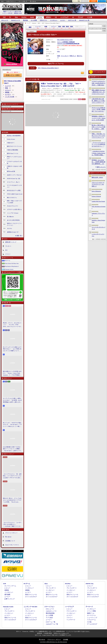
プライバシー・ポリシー (54, 639)
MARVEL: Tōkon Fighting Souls (98, 221)
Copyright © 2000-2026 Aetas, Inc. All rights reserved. (53, 642)
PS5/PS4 (24, 17)
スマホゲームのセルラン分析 (14, 162)
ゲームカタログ (92, 624)
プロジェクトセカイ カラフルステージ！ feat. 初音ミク (98, 184)
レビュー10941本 (7, 13)
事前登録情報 (50, 613)
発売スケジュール (31, 595)
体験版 (7, 92)
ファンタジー (65, 56)
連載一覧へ (20, 236)
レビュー (8, 90)
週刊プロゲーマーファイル (14, 146)
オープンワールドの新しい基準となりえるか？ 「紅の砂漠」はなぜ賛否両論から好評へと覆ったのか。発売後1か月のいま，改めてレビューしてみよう (12, 400)
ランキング (102, 1)
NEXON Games (62, 44)
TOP (4, 17)
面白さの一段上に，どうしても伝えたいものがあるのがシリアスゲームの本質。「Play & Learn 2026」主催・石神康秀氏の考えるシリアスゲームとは (12, 500)
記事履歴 (93, 1)
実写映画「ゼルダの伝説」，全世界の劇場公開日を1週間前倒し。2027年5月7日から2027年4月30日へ (98, 162)
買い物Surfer (10, 217)
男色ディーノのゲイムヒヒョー (14, 158)
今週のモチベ (11, 143)
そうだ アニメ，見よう (13, 182)
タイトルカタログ (31, 597)
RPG (59, 51)
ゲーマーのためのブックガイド (14, 186)
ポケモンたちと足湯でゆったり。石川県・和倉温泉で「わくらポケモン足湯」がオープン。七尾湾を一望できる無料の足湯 (98, 110)
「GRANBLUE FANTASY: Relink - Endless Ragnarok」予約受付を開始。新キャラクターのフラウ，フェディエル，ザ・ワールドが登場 (98, 153)
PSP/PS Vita (90, 584)
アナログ (80, 17)
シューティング (92, 618)
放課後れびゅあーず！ (13, 232)
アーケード (89, 607)
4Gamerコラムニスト (13, 206)
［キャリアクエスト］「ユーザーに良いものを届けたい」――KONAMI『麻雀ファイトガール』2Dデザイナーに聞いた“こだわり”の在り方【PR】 (12, 525)
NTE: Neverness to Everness (99, 207)
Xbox (16, 17)
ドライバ (8, 254)
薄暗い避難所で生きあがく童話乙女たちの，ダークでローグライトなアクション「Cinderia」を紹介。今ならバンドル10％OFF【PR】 (98, 92)
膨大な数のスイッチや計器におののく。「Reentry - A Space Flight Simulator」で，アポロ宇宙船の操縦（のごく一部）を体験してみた (12, 373)
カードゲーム (91, 615)
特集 (6, 88)
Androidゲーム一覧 (84, 20)
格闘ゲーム (91, 613)
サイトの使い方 (23, 1)
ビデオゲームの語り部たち (14, 209)
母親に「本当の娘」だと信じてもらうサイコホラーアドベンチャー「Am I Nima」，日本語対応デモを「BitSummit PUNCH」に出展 (99, 136)
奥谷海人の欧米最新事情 (14, 136)
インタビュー (54, 20)
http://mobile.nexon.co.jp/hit (65, 40)
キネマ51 (9, 228)
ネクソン (60, 42)
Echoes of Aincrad (96, 196)
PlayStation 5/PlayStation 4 (12, 266)
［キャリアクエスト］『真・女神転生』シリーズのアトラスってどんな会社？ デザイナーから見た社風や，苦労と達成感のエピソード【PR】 (12, 476)
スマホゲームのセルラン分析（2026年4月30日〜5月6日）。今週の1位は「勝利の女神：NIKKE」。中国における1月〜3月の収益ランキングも (99, 83)
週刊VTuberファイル (13, 153)
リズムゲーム (91, 620)
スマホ (40, 17)
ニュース (8, 86)
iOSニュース (5, 20)
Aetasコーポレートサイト (12, 545)
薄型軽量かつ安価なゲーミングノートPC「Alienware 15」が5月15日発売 (99, 118)
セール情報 (34, 20)
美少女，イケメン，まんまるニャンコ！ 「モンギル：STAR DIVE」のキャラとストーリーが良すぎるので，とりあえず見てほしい (12, 325)
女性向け (48, 17)
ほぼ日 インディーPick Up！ (15, 175)
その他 (89, 622)
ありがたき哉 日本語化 (13, 220)
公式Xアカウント (11, 1)
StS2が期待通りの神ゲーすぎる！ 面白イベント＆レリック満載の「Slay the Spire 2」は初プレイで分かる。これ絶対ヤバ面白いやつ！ (12, 449)
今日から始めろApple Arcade (15, 194)
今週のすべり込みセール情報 (14, 167)
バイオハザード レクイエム (98, 235)
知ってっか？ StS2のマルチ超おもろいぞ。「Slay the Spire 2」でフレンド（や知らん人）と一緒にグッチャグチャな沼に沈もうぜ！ (12, 425)
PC (10, 17)
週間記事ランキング (11, 242)
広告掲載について (10, 541)
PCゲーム (8, 260)
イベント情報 (91, 611)
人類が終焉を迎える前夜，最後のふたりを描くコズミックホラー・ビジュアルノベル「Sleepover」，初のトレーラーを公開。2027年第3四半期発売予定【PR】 (98, 101)
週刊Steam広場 (11, 171)
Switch (32, 17)
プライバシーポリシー (11, 533)
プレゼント (8, 246)
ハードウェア (64, 17)
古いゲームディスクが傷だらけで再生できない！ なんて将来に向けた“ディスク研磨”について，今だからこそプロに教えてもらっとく (12, 349)
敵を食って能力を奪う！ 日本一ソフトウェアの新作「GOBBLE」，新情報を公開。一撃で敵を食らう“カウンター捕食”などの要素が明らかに (98, 127)
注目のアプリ (43, 20)
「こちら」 (63, 633)
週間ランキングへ (101, 167)
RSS (2, 1)
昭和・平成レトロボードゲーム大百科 (14, 202)
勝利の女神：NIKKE (97, 177)
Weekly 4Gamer (11, 139)
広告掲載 (66, 639)
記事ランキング (10, 599)
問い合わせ (33, 1)
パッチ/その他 (10, 97)
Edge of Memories (96, 191)
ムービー (63, 20)
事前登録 (25, 20)
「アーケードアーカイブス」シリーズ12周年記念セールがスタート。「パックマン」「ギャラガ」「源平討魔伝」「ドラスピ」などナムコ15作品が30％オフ (98, 145)
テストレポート (72, 611)
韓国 (59, 56)
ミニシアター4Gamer (13, 213)
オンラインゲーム (10, 586)
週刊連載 (7, 595)
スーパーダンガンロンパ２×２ (98, 228)
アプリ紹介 (49, 618)
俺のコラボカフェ (12, 198)
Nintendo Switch (9, 269)
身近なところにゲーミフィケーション (14, 224)
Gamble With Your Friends (98, 201)
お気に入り (85, 1)
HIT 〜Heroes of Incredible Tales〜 (48, 68)
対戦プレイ (73, 56)
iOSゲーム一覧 (72, 20)
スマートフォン (49, 607)
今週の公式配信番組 (13, 150)
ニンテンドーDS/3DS (30, 607)
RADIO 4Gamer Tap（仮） (14, 178)
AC (73, 17)
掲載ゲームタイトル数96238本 (12, 12)
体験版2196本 (18, 13)
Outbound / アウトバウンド (98, 214)
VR (56, 17)
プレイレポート (51, 588)
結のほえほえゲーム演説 (14, 190)
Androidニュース (16, 20)
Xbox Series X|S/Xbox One (12, 263)
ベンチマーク (71, 620)
